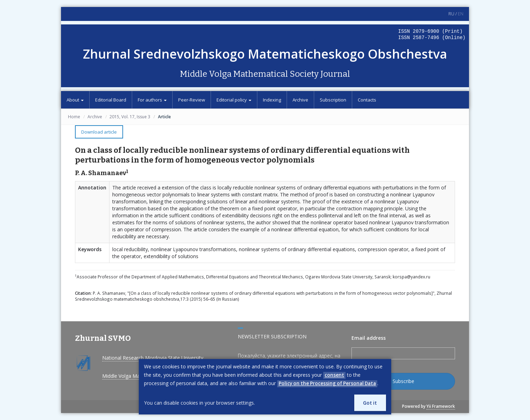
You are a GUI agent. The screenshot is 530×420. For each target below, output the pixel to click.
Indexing (272, 100)
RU (451, 14)
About (75, 100)
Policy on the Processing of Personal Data (329, 383)
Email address (369, 338)
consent (334, 374)
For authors (152, 100)
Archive (300, 100)
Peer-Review (192, 100)
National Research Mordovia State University (153, 358)
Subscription (333, 100)
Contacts (367, 100)
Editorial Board (111, 100)
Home (74, 117)
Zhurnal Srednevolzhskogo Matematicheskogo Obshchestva (265, 54)
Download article (99, 132)
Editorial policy (234, 100)
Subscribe (403, 381)
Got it (369, 402)
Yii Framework (441, 406)
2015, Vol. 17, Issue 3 (130, 117)
